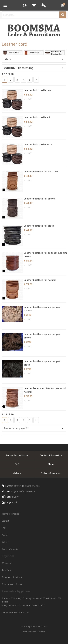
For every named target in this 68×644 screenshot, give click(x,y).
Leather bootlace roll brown (39, 199)
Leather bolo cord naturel (38, 144)
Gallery (17, 473)
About (51, 464)
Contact (6, 521)
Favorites (34, 5)
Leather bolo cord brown (38, 90)
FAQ (17, 464)
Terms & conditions (17, 455)
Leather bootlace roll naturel (40, 280)
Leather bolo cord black (37, 117)
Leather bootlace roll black (39, 226)
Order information (11, 549)
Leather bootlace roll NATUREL (41, 172)
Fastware (41, 632)
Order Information (51, 473)
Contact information (51, 455)
